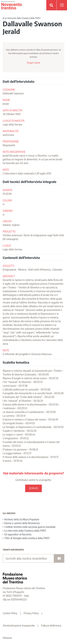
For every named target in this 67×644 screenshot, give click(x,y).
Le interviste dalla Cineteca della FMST (22, 18)
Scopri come (33, 63)
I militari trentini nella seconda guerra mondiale (29, 527)
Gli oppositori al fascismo (17, 534)
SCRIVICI (33, 488)
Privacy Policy (31, 613)
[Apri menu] (62, 5)
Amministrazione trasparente (19, 626)
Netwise (7, 638)
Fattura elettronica (51, 626)
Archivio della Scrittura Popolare (21, 519)
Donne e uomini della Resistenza (21, 523)
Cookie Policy (10, 613)
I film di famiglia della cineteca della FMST (26, 538)
